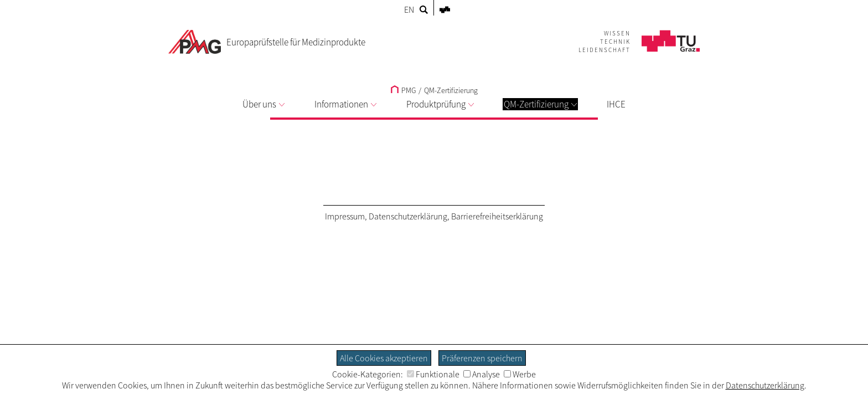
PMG (403, 90)
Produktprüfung (440, 104)
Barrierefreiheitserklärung (497, 216)
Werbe (520, 374)
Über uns (263, 104)
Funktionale (433, 374)
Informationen (345, 104)
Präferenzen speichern (482, 358)
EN (409, 9)
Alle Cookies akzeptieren (384, 358)
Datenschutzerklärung (408, 216)
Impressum (345, 216)
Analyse (482, 374)
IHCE (616, 104)
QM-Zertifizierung (540, 104)
